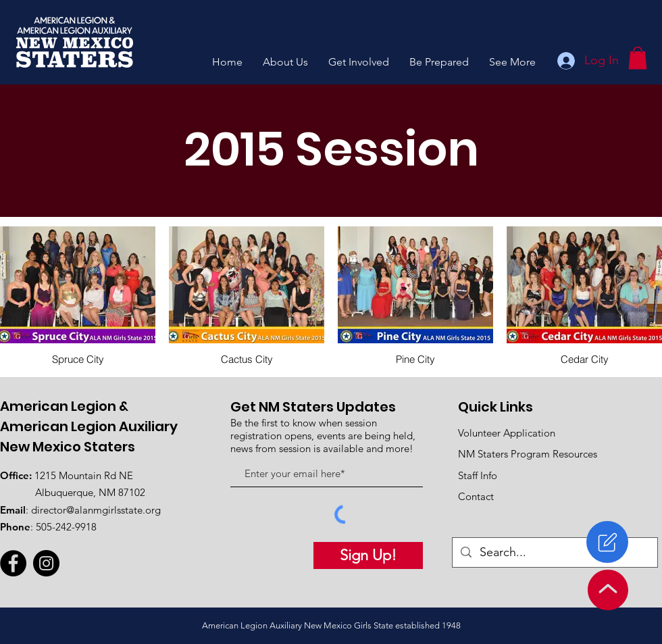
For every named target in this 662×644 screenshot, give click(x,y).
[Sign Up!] (368, 555)
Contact (476, 496)
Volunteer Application (507, 433)
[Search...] (554, 552)
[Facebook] (13, 563)
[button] (285, 62)
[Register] (607, 542)
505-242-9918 (66, 527)
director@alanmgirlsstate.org (96, 510)
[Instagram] (46, 563)
